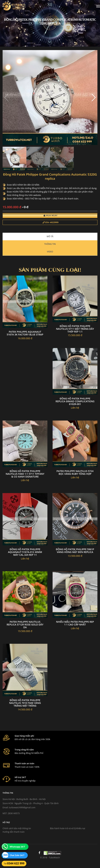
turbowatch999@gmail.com (22, 807)
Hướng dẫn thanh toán (14, 832)
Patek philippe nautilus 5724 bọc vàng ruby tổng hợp (75, 472)
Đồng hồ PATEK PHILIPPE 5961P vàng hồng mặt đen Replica (75, 551)
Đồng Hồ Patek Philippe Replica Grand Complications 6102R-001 (75, 401)
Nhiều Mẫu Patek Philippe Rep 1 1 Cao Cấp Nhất (75, 623)
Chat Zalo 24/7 (17, 855)
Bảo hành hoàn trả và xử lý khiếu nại (68, 828)
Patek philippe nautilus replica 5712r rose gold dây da (25, 625)
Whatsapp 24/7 (17, 847)
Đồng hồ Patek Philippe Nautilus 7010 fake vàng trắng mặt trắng (25, 703)
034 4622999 (51, 222)
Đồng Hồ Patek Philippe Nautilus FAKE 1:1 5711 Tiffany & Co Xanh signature (25, 474)
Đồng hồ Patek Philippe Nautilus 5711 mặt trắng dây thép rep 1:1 (75, 329)
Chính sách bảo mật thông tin (17, 828)
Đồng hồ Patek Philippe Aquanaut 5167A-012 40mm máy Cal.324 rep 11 (25, 552)
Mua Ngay (51, 215)
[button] (93, 98)
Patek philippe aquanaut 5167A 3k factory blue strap (25, 333)
